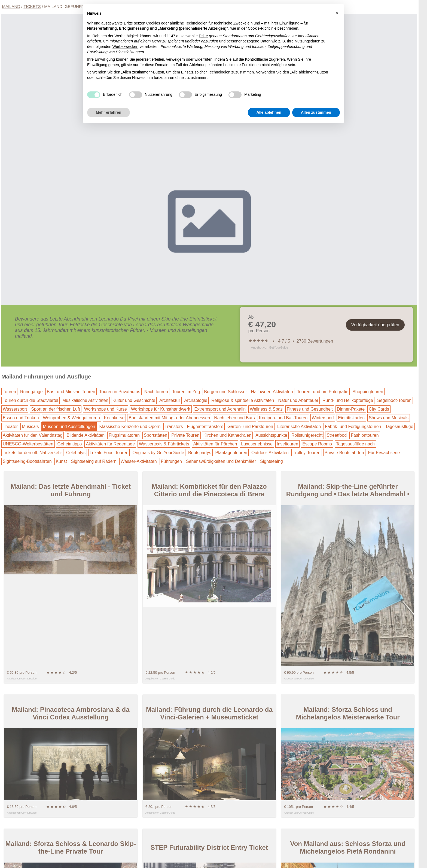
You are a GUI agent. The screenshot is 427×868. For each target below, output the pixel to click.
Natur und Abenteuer (298, 400)
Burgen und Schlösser (225, 392)
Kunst (61, 461)
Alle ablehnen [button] (269, 112)
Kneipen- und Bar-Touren (283, 418)
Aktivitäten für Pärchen (215, 444)
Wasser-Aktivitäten (139, 461)
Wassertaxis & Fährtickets (164, 444)
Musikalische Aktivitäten (85, 400)
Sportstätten (155, 435)
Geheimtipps (70, 444)
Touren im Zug (186, 392)
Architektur (170, 400)
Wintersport (323, 418)
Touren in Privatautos (120, 392)
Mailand (11, 6)
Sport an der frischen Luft (56, 409)
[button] (337, 13)
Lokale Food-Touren (109, 453)
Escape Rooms (317, 444)
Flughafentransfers (205, 427)
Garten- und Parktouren (250, 427)
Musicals (30, 427)
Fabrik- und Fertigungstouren (353, 427)
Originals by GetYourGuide (158, 453)
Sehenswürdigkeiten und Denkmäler (221, 461)
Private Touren (185, 435)
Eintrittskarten (351, 418)
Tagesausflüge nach (355, 444)
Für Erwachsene (384, 453)
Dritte (203, 36)
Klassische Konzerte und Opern (130, 427)
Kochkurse (114, 418)
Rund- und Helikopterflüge (348, 400)
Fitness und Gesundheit (310, 409)
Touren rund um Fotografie (323, 392)
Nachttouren (156, 392)
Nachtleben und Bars (234, 418)
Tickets (32, 6)
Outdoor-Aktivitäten (270, 453)
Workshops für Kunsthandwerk (161, 409)
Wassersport (15, 409)
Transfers (174, 427)
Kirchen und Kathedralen (227, 435)
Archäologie (196, 400)
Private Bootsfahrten (344, 453)
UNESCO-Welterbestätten (28, 444)
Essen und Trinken (21, 418)
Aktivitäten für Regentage (110, 444)
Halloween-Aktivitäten (272, 392)
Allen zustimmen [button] (316, 112)
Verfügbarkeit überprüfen (375, 325)
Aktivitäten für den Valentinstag (33, 435)
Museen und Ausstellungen (69, 427)
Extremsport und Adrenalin (220, 409)
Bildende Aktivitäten (86, 435)
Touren (9, 392)
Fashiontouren (365, 435)
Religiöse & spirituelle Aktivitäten (243, 400)
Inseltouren (287, 444)
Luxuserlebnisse (257, 444)
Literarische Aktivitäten (299, 427)
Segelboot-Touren (394, 400)
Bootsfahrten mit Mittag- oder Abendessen (169, 418)
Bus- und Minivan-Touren (71, 392)
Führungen (171, 461)
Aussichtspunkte (271, 435)
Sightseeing (272, 461)
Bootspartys (200, 453)
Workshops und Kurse (106, 409)
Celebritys (76, 453)
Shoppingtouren (368, 392)
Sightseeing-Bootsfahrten (27, 461)
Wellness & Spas (266, 409)
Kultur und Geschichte (134, 400)
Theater (10, 427)
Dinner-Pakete (351, 409)
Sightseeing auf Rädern (94, 461)
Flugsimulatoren (124, 435)
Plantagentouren (231, 453)
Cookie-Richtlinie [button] (262, 28)
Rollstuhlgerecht (307, 435)
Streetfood (337, 435)
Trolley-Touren (307, 453)
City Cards (379, 409)
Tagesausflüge (399, 427)
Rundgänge (31, 392)
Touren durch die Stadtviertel (30, 400)
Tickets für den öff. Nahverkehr (32, 453)
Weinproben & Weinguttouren (71, 418)
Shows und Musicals (389, 418)
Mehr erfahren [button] (109, 112)
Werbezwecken (125, 47)
